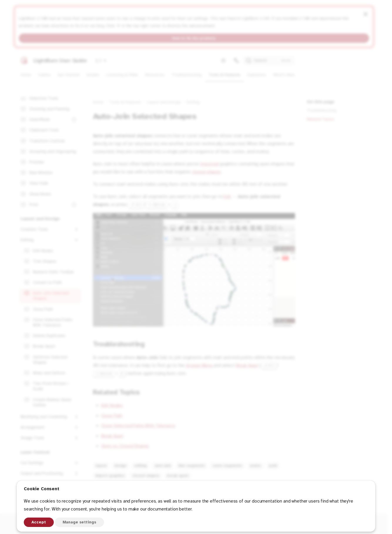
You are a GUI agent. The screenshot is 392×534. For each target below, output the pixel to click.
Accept (39, 522)
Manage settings (79, 522)
